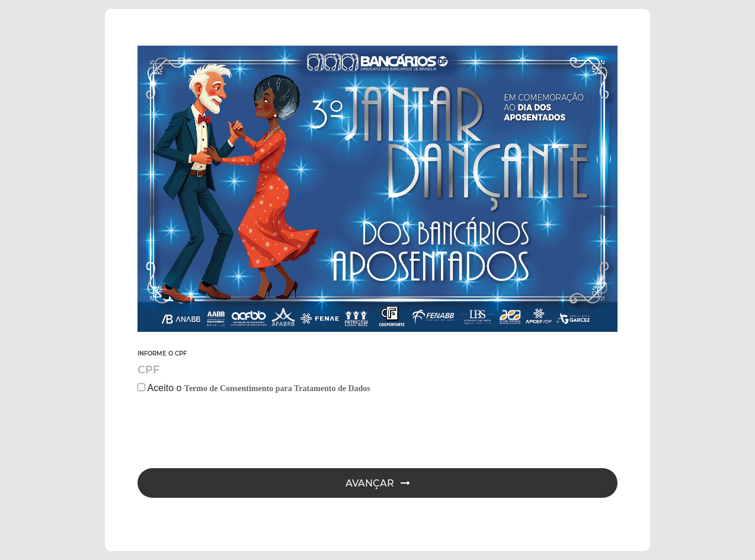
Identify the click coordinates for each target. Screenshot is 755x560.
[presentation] (228, 433)
